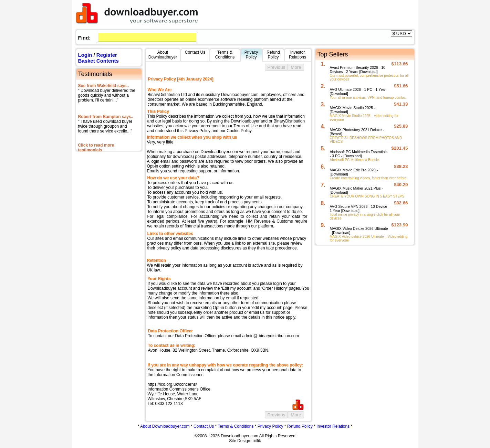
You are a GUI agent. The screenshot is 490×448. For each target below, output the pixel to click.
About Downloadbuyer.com (165, 426)
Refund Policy (300, 426)
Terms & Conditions (236, 426)
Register (107, 55)
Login (85, 55)
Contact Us (204, 426)
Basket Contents (98, 61)
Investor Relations (333, 426)
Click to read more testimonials (96, 148)
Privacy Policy (270, 426)
